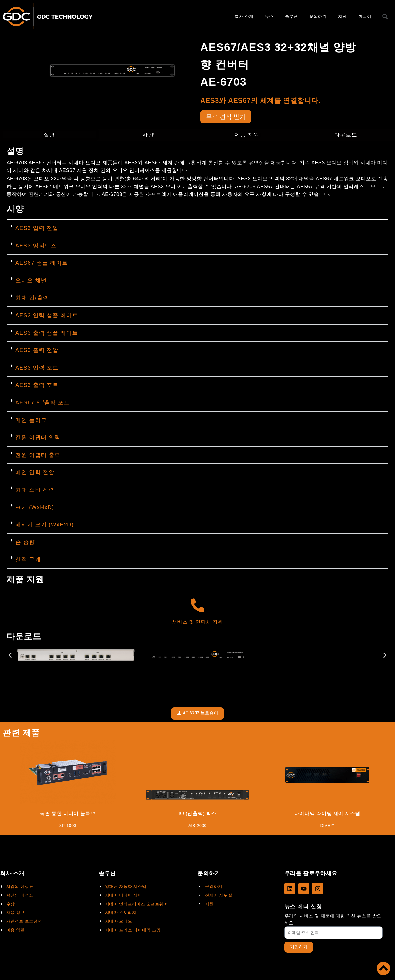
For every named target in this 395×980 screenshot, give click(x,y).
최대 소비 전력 (35, 491)
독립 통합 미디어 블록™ (68, 814)
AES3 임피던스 (36, 246)
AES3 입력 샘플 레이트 (47, 316)
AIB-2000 (198, 826)
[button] (198, 229)
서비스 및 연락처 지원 (197, 623)
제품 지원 (247, 136)
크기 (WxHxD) (35, 508)
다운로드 (346, 136)
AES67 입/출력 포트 (43, 403)
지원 (342, 16)
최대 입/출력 (32, 298)
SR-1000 (68, 826)
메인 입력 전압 (35, 473)
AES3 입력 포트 (37, 368)
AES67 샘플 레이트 (42, 264)
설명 (49, 136)
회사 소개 (244, 16)
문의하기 (318, 16)
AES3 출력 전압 (37, 351)
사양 (148, 136)
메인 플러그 (31, 421)
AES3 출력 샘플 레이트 (47, 333)
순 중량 (25, 543)
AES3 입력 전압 (37, 229)
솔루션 (291, 16)
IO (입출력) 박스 (197, 814)
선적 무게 (28, 560)
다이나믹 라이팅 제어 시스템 (327, 814)
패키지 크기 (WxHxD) (45, 525)
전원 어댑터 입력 (38, 438)
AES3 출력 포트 (37, 386)
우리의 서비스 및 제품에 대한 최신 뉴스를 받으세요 (333, 919)
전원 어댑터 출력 (38, 456)
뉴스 (269, 16)
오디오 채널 (31, 281)
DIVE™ (327, 826)
